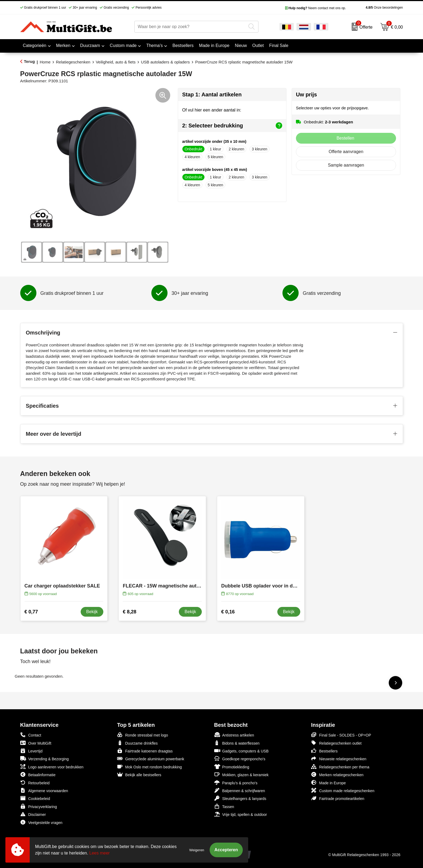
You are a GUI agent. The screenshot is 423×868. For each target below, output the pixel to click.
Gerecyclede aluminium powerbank (151, 759)
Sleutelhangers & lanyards (240, 798)
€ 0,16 (228, 612)
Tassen (224, 806)
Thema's (154, 45)
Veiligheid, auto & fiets (116, 62)
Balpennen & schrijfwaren (240, 790)
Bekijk (92, 612)
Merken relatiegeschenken (337, 774)
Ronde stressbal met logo (143, 735)
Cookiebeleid (35, 798)
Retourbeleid (35, 783)
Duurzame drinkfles (137, 743)
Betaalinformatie (38, 774)
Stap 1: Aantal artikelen (212, 94)
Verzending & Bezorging (45, 759)
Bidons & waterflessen (237, 743)
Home (45, 62)
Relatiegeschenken (73, 62)
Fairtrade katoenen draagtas (145, 751)
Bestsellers (324, 751)
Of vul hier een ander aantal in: (212, 110)
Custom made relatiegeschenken (343, 790)
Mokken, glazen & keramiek (241, 774)
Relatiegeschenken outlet (336, 743)
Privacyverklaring (39, 806)
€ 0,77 (31, 612)
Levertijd (31, 751)
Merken (63, 45)
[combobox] (190, 27)
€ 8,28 (129, 612)
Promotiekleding (232, 767)
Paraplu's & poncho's (236, 783)
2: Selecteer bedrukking (232, 126)
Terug (30, 61)
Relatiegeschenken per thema (340, 767)
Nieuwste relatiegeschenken (339, 759)
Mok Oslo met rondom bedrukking (149, 767)
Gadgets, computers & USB (241, 751)
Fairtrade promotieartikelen (338, 798)
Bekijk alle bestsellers (139, 774)
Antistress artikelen (234, 735)
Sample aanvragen (346, 165)
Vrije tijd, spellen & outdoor (241, 814)
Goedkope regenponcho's (240, 759)
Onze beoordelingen (376, 8)
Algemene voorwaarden (44, 790)
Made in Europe (328, 783)
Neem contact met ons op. (316, 8)
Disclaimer (33, 814)
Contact (31, 735)
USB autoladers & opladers (165, 62)
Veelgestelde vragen (41, 822)
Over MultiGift (36, 743)
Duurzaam (90, 45)
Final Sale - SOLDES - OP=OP (341, 735)
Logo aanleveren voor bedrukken (52, 767)
